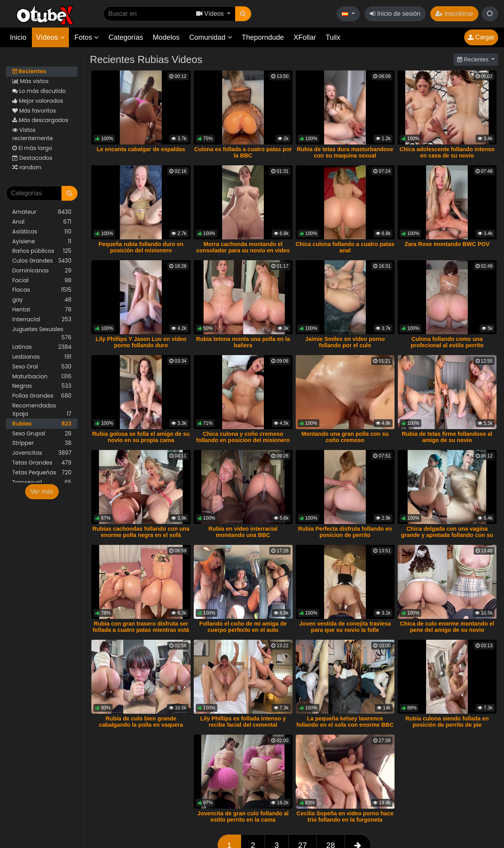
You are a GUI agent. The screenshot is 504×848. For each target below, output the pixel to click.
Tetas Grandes (42, 463)
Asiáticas (42, 232)
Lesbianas (42, 357)
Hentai (42, 310)
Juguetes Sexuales (42, 333)
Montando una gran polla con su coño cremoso (345, 437)
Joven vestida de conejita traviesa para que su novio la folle (345, 627)
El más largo (32, 148)
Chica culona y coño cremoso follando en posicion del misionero (243, 437)
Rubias (42, 424)
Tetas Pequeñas (42, 473)
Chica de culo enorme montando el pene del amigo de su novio (447, 627)
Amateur (42, 212)
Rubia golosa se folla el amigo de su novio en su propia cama (141, 437)
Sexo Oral (42, 367)
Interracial (42, 319)
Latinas (42, 347)
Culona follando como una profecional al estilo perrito (447, 342)
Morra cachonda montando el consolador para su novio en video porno (243, 250)
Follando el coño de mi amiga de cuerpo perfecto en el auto (243, 627)
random (27, 167)
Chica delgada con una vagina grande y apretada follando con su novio (447, 535)
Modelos (166, 37)
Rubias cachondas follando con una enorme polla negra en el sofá (141, 532)
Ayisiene (42, 242)
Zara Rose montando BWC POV (447, 244)
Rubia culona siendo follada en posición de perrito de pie (447, 722)
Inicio (18, 37)
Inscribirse (454, 14)
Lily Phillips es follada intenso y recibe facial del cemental (243, 722)
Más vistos (30, 81)
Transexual (42, 482)
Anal (42, 222)
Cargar (481, 37)
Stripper (42, 443)
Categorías (126, 37)
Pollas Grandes (42, 396)
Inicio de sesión (395, 14)
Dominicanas (42, 271)
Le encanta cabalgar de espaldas (141, 149)
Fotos (87, 37)
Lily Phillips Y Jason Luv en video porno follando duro (141, 342)
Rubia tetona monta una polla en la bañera (243, 342)
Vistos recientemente (32, 134)
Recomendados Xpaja (42, 410)
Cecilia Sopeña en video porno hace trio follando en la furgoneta (345, 817)
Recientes (29, 71)
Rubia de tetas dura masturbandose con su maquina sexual (345, 152)
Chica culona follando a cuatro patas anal (345, 247)
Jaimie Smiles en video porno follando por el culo (345, 342)
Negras (42, 386)
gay (42, 300)
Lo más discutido (39, 91)
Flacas (42, 290)
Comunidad (210, 37)
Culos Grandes (42, 261)
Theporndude (263, 37)
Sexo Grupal (42, 434)
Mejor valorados (38, 101)
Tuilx (333, 37)
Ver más (42, 492)
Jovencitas (42, 453)
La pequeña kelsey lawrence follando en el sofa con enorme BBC (345, 722)
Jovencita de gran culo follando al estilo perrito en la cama (243, 817)
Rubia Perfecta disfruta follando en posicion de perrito (345, 532)
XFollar (305, 37)
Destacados (32, 158)
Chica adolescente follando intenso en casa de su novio (447, 152)
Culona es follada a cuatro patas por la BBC (243, 152)
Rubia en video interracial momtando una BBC (243, 532)
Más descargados (40, 120)
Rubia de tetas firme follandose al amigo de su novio (447, 437)
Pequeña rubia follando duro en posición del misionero (141, 247)
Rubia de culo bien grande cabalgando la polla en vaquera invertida (141, 725)
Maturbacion (42, 377)
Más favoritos (34, 111)
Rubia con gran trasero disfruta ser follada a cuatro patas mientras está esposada (141, 630)
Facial (42, 281)
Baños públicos (42, 251)
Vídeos (50, 37)
